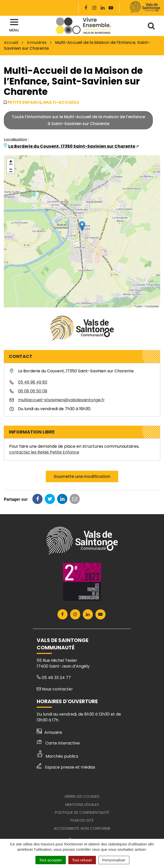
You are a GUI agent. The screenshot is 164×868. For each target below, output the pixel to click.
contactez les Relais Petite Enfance (44, 452)
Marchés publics (57, 756)
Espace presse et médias (66, 767)
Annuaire (49, 732)
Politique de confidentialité (82, 812)
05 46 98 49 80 (33, 382)
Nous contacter (55, 689)
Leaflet (138, 306)
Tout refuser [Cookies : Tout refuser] (82, 860)
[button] (82, 226)
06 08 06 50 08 (33, 391)
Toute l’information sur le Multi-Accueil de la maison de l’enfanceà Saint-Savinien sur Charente (78, 120)
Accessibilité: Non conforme (82, 828)
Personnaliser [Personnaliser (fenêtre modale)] (114, 860)
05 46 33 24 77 (54, 678)
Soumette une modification (82, 476)
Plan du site (82, 820)
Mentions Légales (82, 804)
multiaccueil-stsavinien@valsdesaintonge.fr (61, 400)
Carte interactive (58, 743)
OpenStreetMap (152, 306)
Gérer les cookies (82, 796)
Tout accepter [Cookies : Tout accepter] (51, 860)
